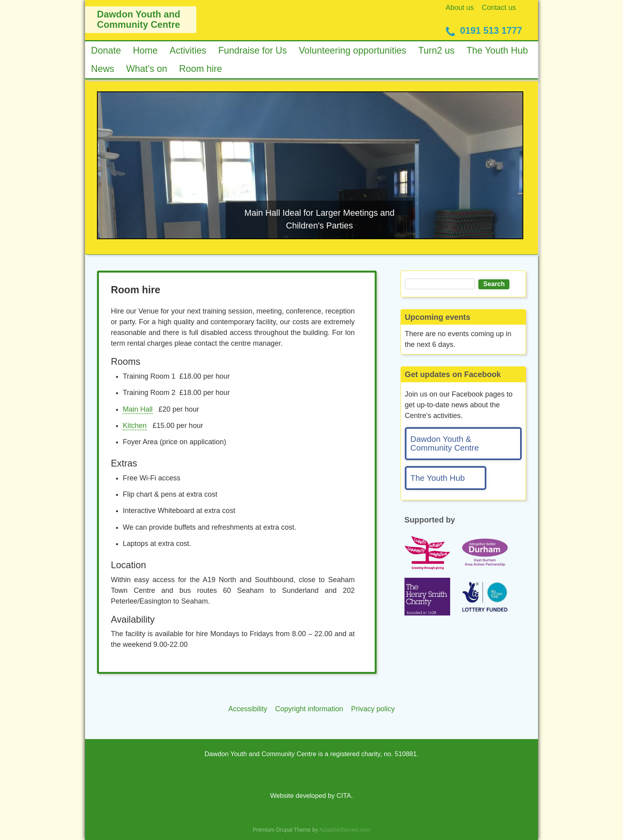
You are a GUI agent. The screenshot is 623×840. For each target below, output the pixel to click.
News (103, 69)
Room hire (201, 69)
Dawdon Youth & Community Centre (445, 443)
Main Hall (138, 409)
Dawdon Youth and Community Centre (139, 19)
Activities (188, 50)
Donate (106, 50)
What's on (147, 69)
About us (460, 8)
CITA (344, 796)
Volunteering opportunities (353, 50)
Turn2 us (436, 50)
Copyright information (309, 709)
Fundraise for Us (252, 50)
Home (145, 50)
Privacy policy (373, 709)
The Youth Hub (497, 50)
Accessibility (248, 709)
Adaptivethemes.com (345, 830)
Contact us (499, 8)
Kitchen (135, 426)
